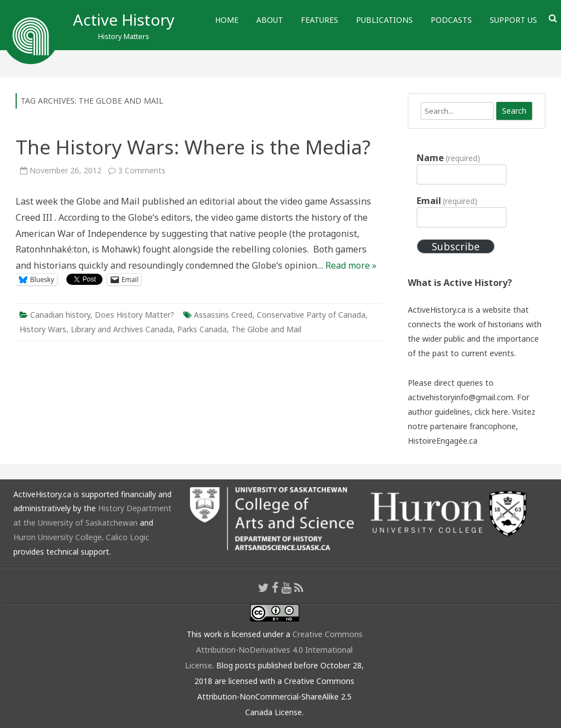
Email (447, 201)
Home (227, 20)
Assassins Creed (223, 315)
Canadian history (60, 315)
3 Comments (142, 170)
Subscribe (456, 246)
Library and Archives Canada (122, 329)
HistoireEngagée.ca (443, 441)
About (270, 20)
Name (448, 158)
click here (491, 412)
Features (319, 20)
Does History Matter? (135, 315)
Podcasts (451, 20)
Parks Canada (202, 329)
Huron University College (58, 537)
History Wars (43, 329)
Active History (124, 20)
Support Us (513, 20)
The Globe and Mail (266, 329)
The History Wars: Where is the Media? (193, 147)
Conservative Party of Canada (311, 315)
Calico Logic (128, 537)
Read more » (351, 265)
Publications (384, 20)
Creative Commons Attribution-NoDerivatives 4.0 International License (274, 650)
